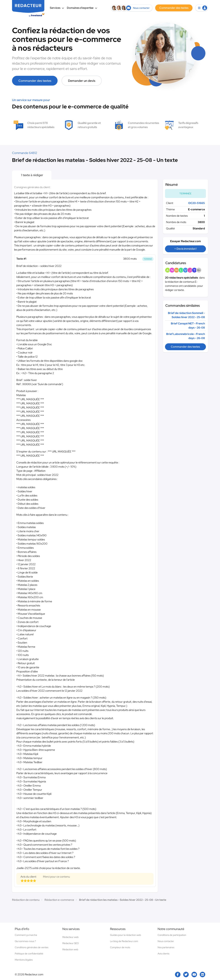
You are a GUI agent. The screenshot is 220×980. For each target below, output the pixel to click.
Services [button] (57, 8)
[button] (202, 8)
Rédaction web (70, 949)
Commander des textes (35, 81)
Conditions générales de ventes (32, 947)
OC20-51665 (197, 203)
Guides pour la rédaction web (125, 935)
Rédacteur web (70, 937)
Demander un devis (82, 81)
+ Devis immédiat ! (185, 249)
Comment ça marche (26, 935)
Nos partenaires (166, 947)
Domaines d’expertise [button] (82, 8)
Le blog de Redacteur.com (124, 941)
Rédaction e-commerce (59, 900)
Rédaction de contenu (26, 900)
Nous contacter (166, 941)
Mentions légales (24, 960)
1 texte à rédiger (32, 175)
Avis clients (163, 954)
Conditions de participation (172, 935)
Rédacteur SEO (71, 943)
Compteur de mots (120, 947)
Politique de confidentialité (29, 954)
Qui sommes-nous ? (25, 941)
